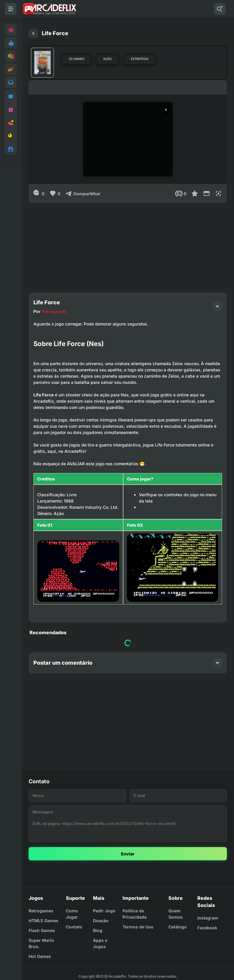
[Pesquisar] (220, 9)
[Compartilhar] (83, 193)
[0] (39, 193)
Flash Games (42, 930)
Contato (74, 927)
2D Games (76, 59)
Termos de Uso (138, 927)
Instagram (208, 918)
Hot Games (40, 956)
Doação (101, 921)
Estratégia (140, 59)
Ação (107, 59)
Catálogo (178, 927)
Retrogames (54, 311)
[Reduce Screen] (207, 193)
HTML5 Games (44, 921)
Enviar (128, 854)
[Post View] (181, 193)
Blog (98, 930)
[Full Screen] (218, 193)
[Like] (55, 193)
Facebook (207, 928)
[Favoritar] (195, 193)
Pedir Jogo (104, 911)
